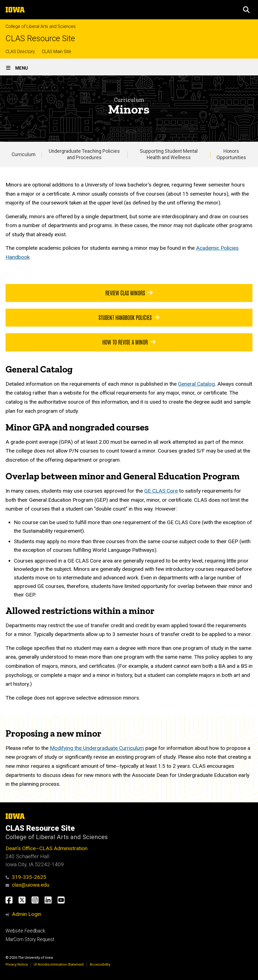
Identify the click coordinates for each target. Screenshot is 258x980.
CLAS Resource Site (40, 39)
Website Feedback (25, 931)
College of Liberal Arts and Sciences (41, 26)
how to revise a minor (129, 342)
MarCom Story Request (30, 939)
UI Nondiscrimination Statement (59, 964)
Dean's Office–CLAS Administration (47, 848)
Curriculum (24, 154)
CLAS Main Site (56, 52)
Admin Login (27, 914)
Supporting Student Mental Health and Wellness (169, 154)
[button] (246, 10)
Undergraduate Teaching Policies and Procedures (84, 154)
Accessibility (100, 964)
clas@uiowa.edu (27, 885)
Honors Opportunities (231, 154)
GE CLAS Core (161, 491)
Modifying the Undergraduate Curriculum (97, 748)
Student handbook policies (129, 317)
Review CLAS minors (129, 293)
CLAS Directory (20, 52)
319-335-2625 (26, 877)
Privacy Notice (17, 964)
